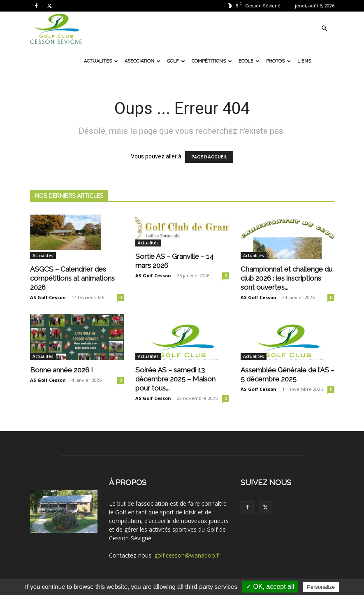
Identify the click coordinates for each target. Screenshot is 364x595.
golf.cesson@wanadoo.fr (187, 555)
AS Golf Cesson (48, 297)
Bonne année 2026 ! (61, 370)
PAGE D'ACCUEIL (209, 157)
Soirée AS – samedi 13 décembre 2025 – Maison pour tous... (175, 379)
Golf (176, 61)
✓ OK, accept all (270, 587)
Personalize (321, 587)
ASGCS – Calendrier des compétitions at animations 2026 (72, 278)
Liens (304, 61)
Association (143, 61)
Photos (278, 61)
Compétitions (212, 61)
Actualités (101, 61)
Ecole (249, 61)
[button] (325, 29)
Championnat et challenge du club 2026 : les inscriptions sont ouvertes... (286, 278)
